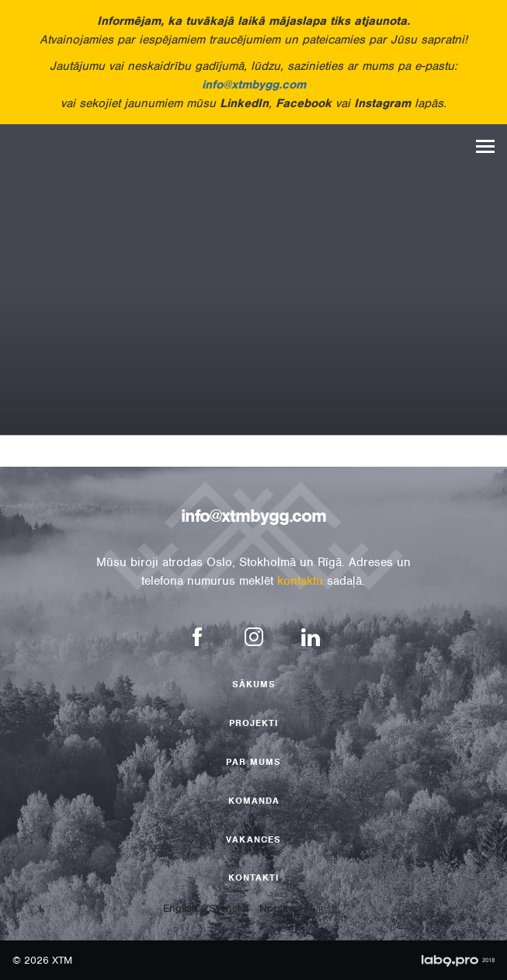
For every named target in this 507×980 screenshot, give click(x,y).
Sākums (254, 684)
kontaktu (300, 581)
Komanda (254, 801)
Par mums (253, 762)
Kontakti (254, 877)
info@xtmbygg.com (254, 85)
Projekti (254, 723)
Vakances (253, 839)
